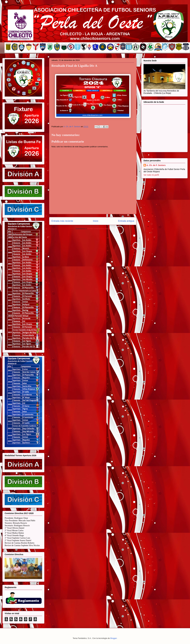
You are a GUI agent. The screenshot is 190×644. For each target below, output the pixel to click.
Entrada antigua (126, 221)
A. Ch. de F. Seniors (156, 165)
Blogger (114, 638)
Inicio (96, 221)
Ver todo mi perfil (151, 175)
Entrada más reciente (62, 221)
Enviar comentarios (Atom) (99, 229)
